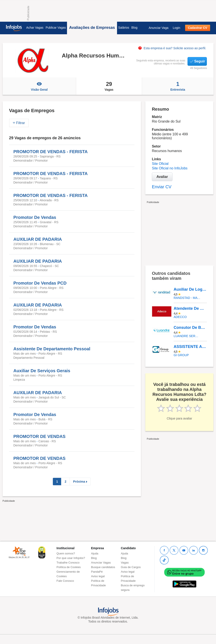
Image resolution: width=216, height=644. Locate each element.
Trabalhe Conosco (68, 563)
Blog (134, 28)
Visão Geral (39, 86)
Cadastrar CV (198, 28)
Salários (124, 28)
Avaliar (162, 177)
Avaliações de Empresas (92, 28)
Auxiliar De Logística (190, 289)
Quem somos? (66, 553)
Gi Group (181, 355)
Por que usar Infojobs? (71, 558)
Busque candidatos (103, 567)
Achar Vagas (35, 28)
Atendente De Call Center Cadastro (190, 308)
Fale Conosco (65, 581)
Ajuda (95, 553)
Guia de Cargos (131, 567)
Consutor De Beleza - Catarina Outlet (190, 328)
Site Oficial (160, 164)
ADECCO (180, 317)
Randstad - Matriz (187, 298)
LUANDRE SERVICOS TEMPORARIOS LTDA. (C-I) (187, 336)
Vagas (109, 86)
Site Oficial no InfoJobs (170, 168)
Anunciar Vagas (101, 563)
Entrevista (178, 86)
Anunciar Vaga (158, 28)
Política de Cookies (69, 567)
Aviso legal (98, 576)
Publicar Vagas (56, 28)
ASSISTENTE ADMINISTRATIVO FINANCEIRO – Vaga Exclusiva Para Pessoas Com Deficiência (190, 347)
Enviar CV (162, 187)
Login (176, 28)
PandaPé (97, 572)
